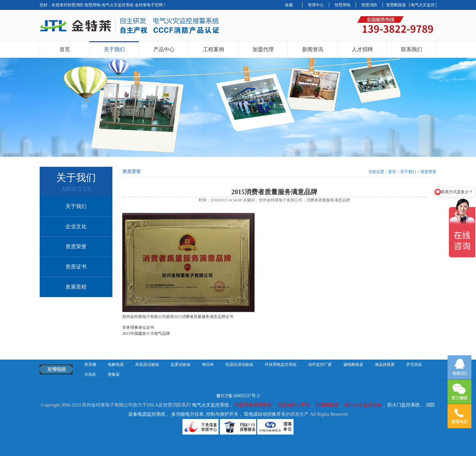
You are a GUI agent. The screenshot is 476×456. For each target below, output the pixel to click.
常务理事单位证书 (138, 328)
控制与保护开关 (222, 414)
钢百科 (208, 365)
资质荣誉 (76, 246)
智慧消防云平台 (294, 405)
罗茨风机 (414, 365)
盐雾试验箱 (180, 365)
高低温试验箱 (147, 365)
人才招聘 (362, 49)
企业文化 (76, 226)
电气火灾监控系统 (211, 405)
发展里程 (76, 287)
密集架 (114, 374)
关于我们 (114, 49)
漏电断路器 (353, 365)
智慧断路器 (396, 5)
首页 (65, 49)
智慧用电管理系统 (253, 405)
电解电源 (116, 365)
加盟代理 (263, 49)
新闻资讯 (313, 49)
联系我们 (412, 49)
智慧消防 (369, 5)
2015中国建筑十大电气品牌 (146, 333)
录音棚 (90, 365)
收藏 (289, 5)
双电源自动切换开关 (265, 414)
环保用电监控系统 (281, 365)
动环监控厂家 (320, 365)
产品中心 (164, 49)
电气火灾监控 (423, 5)
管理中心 (316, 5)
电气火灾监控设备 (363, 405)
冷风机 (90, 374)
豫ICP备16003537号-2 (238, 396)
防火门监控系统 (404, 405)
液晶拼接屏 (385, 365)
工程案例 (214, 49)
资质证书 (76, 267)
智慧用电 (342, 5)
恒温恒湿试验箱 (239, 365)
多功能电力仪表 (187, 414)
